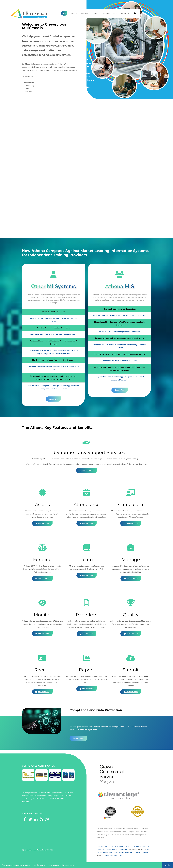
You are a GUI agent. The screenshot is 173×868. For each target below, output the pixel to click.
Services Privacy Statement (140, 846)
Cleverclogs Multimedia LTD (36, 850)
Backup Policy (113, 846)
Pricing (116, 13)
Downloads (106, 13)
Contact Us (125, 13)
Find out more (86, 470)
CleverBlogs (74, 13)
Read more (53, 399)
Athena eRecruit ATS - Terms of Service (134, 852)
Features (85, 13)
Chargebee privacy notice (113, 855)
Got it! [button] (168, 865)
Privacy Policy (102, 846)
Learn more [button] (69, 865)
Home (64, 13)
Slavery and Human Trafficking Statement (112, 849)
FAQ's (95, 13)
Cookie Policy (124, 846)
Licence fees (120, 390)
